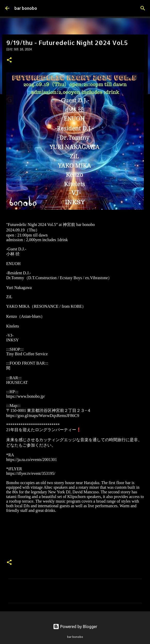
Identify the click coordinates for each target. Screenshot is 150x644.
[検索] (143, 8)
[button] (9, 60)
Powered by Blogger (75, 627)
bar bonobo (26, 8)
